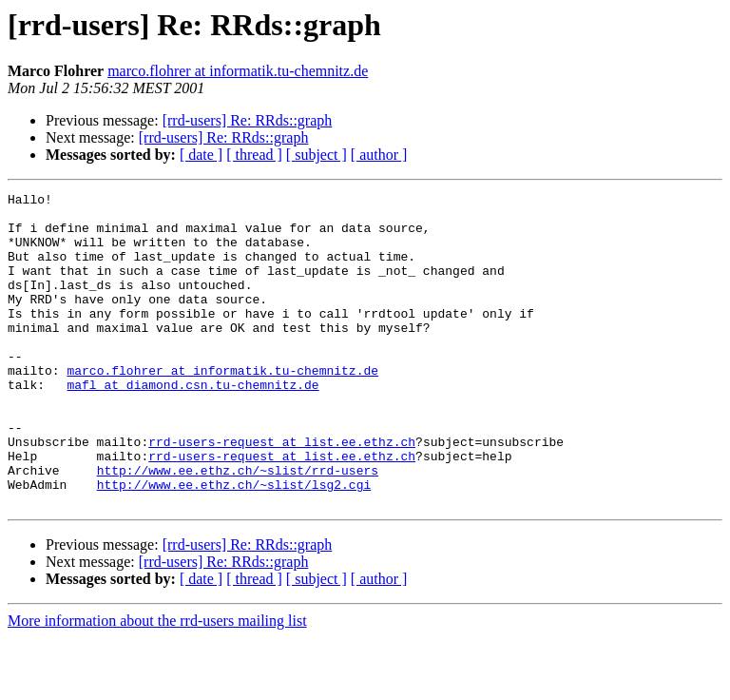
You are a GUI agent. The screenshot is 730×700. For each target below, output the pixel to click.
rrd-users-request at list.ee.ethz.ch (282, 493)
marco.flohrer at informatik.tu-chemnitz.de (238, 71)
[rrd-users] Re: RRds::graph (248, 120)
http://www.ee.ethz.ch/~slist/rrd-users (238, 527)
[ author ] (379, 155)
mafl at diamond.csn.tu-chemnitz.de (192, 424)
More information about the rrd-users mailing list (157, 683)
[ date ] (201, 155)
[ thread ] (254, 155)
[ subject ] (317, 155)
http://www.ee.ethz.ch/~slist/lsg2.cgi (234, 544)
